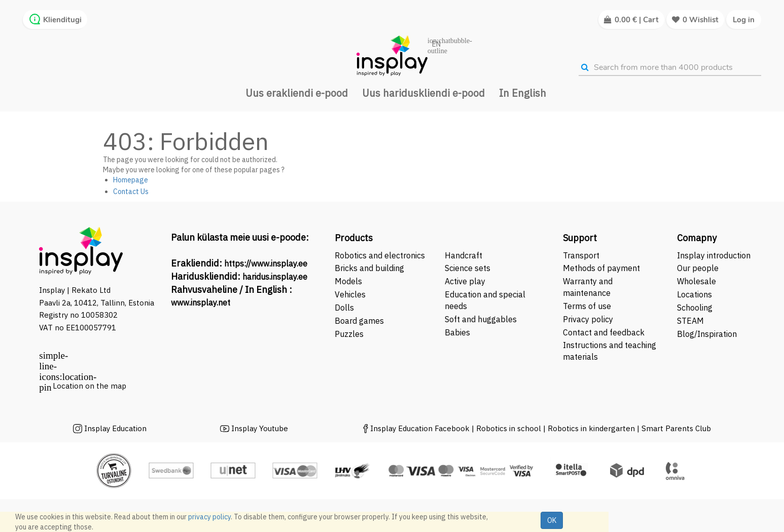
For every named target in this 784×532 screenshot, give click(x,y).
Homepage (131, 180)
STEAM (690, 321)
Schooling (695, 308)
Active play (465, 281)
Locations (694, 294)
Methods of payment (601, 268)
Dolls (344, 308)
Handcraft (464, 255)
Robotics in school (509, 428)
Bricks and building (369, 268)
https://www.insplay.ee (266, 263)
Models (348, 281)
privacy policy (209, 517)
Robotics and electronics (380, 255)
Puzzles (349, 334)
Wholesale (697, 281)
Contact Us (131, 192)
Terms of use (587, 306)
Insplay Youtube (260, 428)
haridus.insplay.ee (275, 277)
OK (552, 520)
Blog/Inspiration (707, 334)
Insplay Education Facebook (420, 428)
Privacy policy (588, 319)
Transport (581, 255)
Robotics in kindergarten (592, 428)
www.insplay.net (201, 302)
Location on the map (90, 386)
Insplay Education (115, 428)
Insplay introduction (714, 255)
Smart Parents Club (676, 428)
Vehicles (350, 294)
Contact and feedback (604, 332)
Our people (698, 268)
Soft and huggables (481, 319)
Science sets (469, 268)
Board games (359, 321)
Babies (457, 332)
